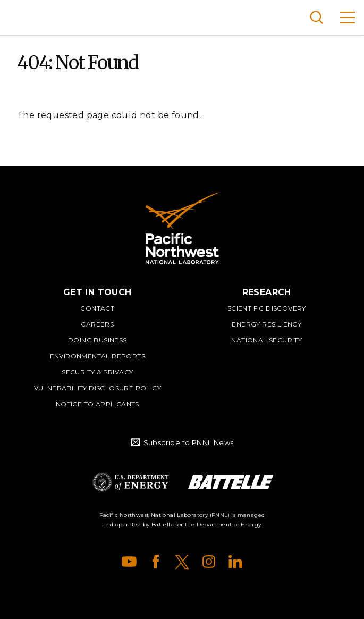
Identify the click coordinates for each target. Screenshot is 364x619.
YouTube (129, 562)
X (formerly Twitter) (182, 562)
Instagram (209, 562)
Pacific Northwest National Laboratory (26, 16)
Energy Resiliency (266, 324)
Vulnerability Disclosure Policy (98, 388)
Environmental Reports (98, 356)
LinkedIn (235, 562)
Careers (97, 324)
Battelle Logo (231, 482)
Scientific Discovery (267, 308)
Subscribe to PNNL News (189, 442)
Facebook (156, 562)
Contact (97, 308)
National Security (266, 340)
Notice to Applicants (98, 404)
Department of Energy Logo (131, 482)
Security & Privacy (97, 372)
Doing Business (98, 340)
